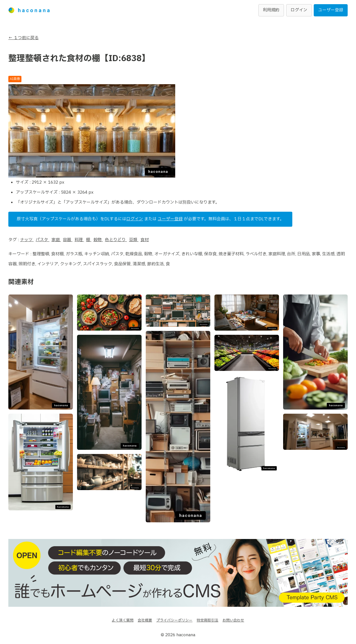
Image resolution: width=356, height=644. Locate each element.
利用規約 (271, 10)
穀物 (98, 240)
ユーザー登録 (331, 10)
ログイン (299, 10)
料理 (79, 240)
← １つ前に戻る (24, 38)
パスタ (43, 240)
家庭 (56, 240)
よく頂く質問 (123, 620)
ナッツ (27, 240)
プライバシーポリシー (174, 620)
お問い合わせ (233, 620)
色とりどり (116, 240)
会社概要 (145, 620)
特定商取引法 (207, 620)
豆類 (134, 240)
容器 (68, 240)
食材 (145, 240)
